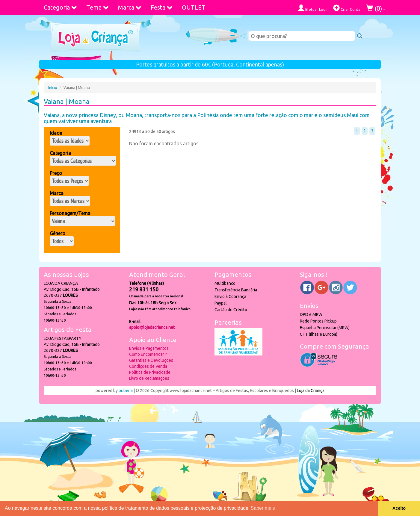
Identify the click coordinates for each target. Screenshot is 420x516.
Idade (56, 133)
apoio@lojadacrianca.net (152, 327)
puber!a (126, 391)
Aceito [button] (399, 508)
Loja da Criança (311, 391)
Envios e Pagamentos (149, 348)
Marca (130, 7)
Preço (56, 173)
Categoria (61, 7)
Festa (162, 7)
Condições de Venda (148, 366)
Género (58, 233)
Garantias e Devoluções (151, 360)
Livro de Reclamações (149, 378)
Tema (98, 7)
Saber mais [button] (263, 508)
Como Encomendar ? (148, 354)
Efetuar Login (313, 8)
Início (53, 88)
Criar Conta (347, 8)
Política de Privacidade (150, 372)
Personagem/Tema (70, 213)
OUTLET (194, 7)
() (376, 8)
